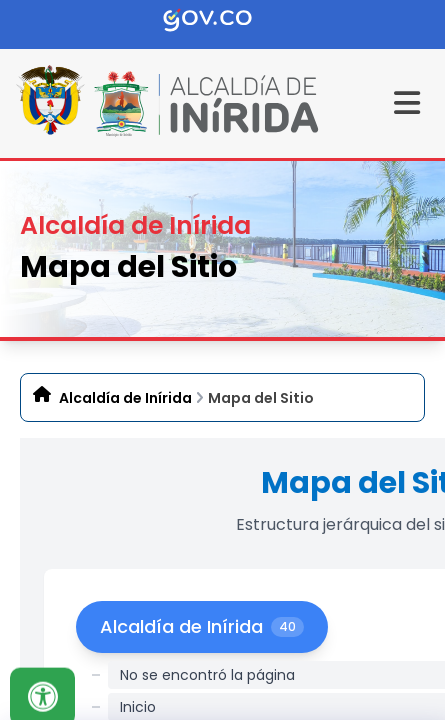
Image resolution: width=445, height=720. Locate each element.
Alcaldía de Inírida (125, 398)
